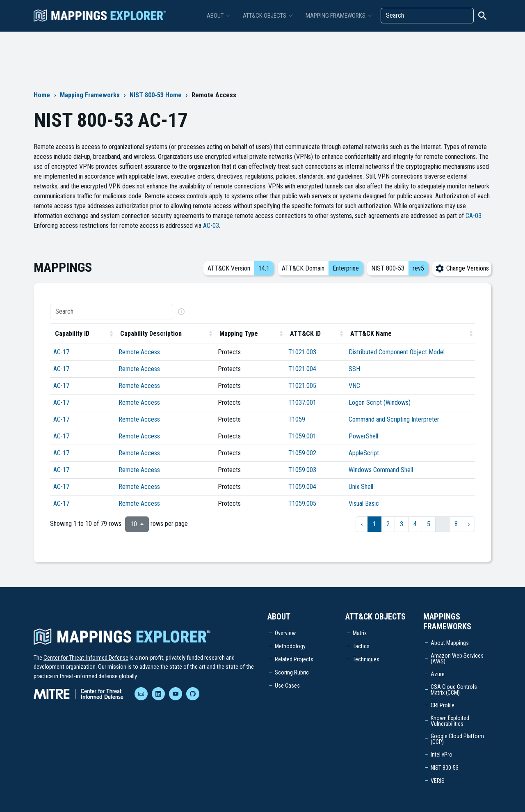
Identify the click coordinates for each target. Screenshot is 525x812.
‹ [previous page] (362, 524)
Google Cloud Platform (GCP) (457, 739)
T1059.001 (302, 436)
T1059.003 (302, 470)
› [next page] (469, 524)
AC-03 (211, 226)
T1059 (297, 419)
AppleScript (364, 453)
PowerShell (363, 436)
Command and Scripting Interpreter (394, 419)
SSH (354, 369)
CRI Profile (443, 705)
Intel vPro (442, 755)
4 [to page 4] (415, 524)
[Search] (427, 16)
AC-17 (61, 352)
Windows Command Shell (381, 470)
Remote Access (139, 352)
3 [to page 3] (402, 524)
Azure (438, 674)
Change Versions (462, 268)
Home (42, 95)
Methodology (290, 646)
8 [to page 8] (456, 524)
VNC (354, 386)
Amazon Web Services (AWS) (457, 658)
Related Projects (294, 659)
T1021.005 (302, 386)
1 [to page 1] (374, 524)
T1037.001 (302, 403)
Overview (285, 633)
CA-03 (474, 216)
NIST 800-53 (445, 768)
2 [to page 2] (388, 524)
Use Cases (287, 686)
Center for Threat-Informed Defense (86, 658)
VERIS (438, 781)
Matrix (360, 633)
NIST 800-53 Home (156, 95)
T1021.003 (302, 352)
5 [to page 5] (429, 524)
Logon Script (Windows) (380, 403)
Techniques (366, 659)
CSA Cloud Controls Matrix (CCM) (454, 690)
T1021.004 (302, 369)
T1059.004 (302, 487)
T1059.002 (302, 453)
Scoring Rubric (292, 672)
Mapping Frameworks (90, 95)
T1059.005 (302, 503)
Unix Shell (361, 487)
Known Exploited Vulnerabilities (450, 721)
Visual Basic (364, 503)
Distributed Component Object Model (397, 352)
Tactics (361, 646)
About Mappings (450, 643)
